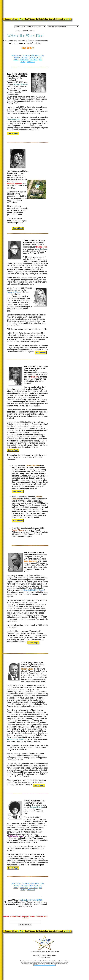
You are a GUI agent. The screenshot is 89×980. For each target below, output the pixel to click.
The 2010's (25, 55)
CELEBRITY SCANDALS (31, 900)
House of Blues (13, 292)
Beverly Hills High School (34, 590)
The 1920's (31, 62)
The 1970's (34, 57)
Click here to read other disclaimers (44, 965)
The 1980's (24, 57)
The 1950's (24, 60)
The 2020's (16, 55)
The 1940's (33, 60)
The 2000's (35, 55)
